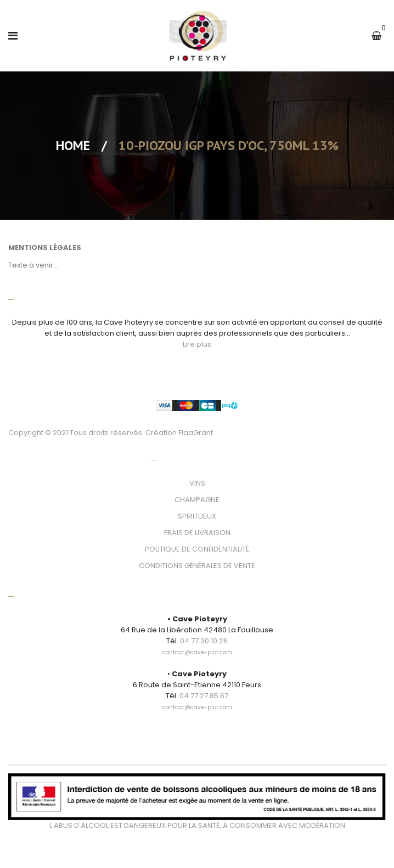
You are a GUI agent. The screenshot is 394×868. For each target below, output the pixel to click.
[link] (197, 646)
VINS (197, 483)
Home (73, 145)
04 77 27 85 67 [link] (204, 696)
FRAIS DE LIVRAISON (197, 533)
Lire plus (197, 344)
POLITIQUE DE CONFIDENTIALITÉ (197, 549)
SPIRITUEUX (197, 516)
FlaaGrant (196, 433)
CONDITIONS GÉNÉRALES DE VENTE (197, 566)
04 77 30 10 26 (204, 641)
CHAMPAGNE (197, 500)
